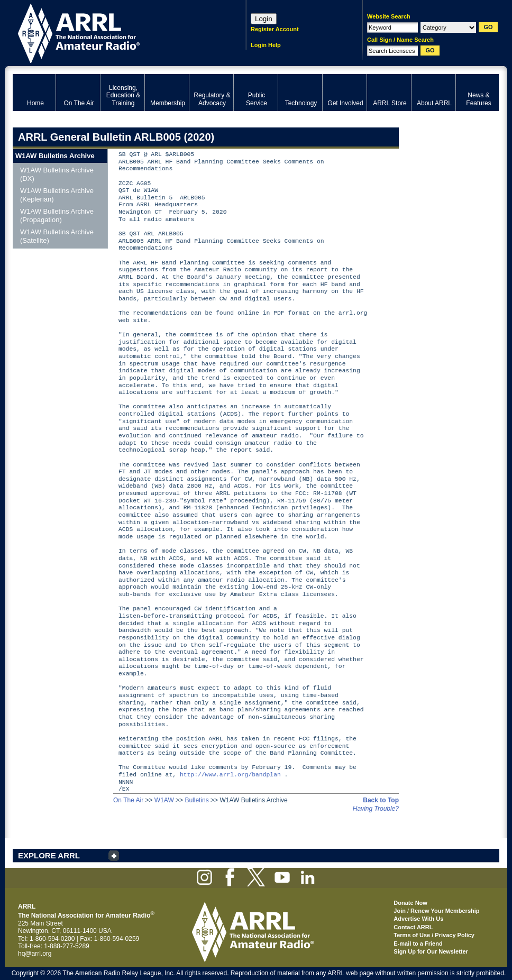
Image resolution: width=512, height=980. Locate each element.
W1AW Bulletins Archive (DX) (57, 174)
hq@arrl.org (35, 954)
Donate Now (410, 903)
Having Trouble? (376, 809)
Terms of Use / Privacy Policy (434, 935)
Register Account (275, 29)
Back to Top (381, 800)
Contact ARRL (413, 927)
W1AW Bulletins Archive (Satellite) (57, 236)
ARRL (116, 32)
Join (400, 911)
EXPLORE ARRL (49, 855)
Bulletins (196, 800)
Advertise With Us (418, 919)
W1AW (164, 800)
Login (264, 19)
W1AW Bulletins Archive (55, 156)
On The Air (128, 800)
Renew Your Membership (445, 911)
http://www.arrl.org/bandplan (230, 775)
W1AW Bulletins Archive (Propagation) (57, 216)
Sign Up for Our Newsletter (431, 951)
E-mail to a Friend (418, 944)
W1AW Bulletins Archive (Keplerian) (57, 195)
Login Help (266, 45)
